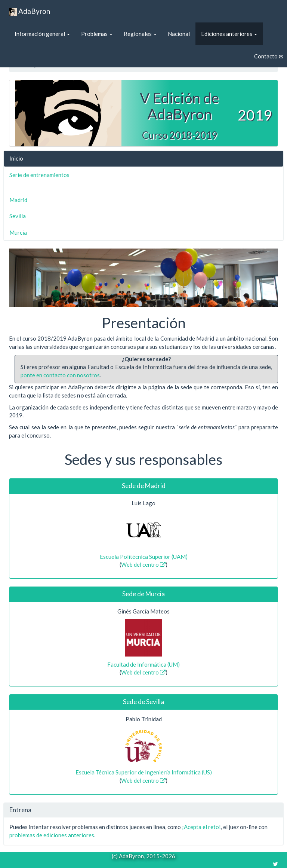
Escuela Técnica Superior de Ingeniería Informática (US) (144, 772)
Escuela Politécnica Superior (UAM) (144, 557)
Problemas (97, 34)
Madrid (18, 200)
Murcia (18, 232)
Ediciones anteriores (229, 34)
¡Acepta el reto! (201, 827)
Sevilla (18, 216)
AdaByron (30, 11)
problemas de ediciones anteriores (52, 835)
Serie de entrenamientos (39, 175)
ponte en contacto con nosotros (60, 375)
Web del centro (143, 564)
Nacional (179, 34)
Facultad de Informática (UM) (143, 664)
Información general (42, 34)
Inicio (16, 158)
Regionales (140, 34)
